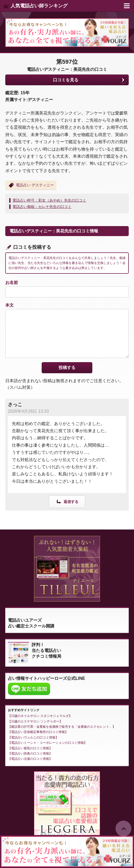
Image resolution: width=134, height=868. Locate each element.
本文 (9, 305)
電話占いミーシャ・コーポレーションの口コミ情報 (47, 743)
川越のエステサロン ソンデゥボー (35, 721)
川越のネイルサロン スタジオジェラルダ (40, 716)
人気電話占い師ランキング (39, 6)
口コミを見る (66, 80)
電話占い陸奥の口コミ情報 (30, 754)
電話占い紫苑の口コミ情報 (30, 748)
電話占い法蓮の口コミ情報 (30, 759)
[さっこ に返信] (67, 502)
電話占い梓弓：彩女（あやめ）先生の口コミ (49, 200)
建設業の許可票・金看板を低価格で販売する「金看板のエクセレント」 (62, 727)
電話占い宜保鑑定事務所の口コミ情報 (38, 732)
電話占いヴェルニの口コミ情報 (33, 737)
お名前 (12, 283)
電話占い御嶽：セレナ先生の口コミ (42, 207)
